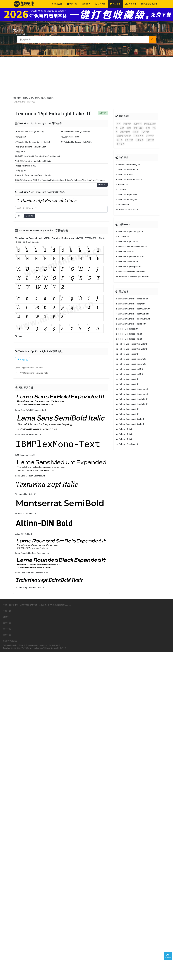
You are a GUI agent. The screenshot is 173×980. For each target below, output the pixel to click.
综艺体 (120, 140)
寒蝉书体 (127, 124)
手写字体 (121, 144)
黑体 (25, 98)
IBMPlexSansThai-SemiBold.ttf (130, 272)
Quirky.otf (121, 190)
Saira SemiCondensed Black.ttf (131, 324)
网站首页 (57, 4)
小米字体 (145, 132)
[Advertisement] (86, 77)
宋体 (31, 98)
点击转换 (30, 216)
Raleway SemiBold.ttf (127, 444)
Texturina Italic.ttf (125, 252)
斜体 (148, 128)
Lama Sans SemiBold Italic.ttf (28, 434)
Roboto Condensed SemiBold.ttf (131, 344)
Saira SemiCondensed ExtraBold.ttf (132, 314)
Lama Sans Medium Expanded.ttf (30, 476)
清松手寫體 (125, 132)
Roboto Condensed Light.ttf (129, 369)
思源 (43, 98)
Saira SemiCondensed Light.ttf (130, 304)
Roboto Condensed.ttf (127, 329)
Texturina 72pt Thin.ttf (127, 210)
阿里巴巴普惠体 (149, 4)
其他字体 (131, 4)
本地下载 (23, 360)
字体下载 (72, 4)
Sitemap (67, 605)
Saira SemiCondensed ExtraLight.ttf (133, 309)
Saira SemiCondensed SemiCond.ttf (133, 319)
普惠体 (50, 98)
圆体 (129, 128)
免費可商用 (103, 113)
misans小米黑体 (124, 136)
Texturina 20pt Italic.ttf (25, 494)
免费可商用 (138, 128)
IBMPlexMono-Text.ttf (25, 455)
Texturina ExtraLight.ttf (127, 200)
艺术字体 (140, 140)
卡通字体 (150, 140)
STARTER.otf (122, 237)
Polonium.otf (123, 205)
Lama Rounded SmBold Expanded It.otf (33, 553)
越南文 (136, 132)
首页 (24, 102)
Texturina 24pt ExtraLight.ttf (129, 232)
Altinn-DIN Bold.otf (24, 534)
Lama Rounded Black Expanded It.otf (32, 573)
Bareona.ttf (122, 185)
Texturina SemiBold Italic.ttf (129, 180)
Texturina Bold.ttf (124, 175)
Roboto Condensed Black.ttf (130, 419)
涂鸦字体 (150, 136)
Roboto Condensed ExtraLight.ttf (132, 389)
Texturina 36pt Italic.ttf (127, 195)
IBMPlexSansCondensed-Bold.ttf (131, 247)
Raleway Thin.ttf (124, 429)
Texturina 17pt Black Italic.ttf (130, 257)
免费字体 (138, 124)
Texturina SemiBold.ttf (127, 170)
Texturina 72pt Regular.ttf (128, 267)
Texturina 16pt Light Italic (37, 373)
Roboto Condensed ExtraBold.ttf (131, 399)
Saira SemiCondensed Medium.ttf (132, 299)
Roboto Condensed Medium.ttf (131, 359)
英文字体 (115, 4)
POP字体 (129, 140)
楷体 (37, 98)
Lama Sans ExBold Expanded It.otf (31, 410)
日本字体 (100, 4)
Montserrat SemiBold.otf (26, 514)
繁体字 (86, 4)
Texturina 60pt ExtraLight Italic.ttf (132, 277)
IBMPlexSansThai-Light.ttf (128, 164)
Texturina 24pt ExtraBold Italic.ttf (30, 588)
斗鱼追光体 (139, 136)
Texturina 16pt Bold (34, 368)
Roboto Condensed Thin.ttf (129, 334)
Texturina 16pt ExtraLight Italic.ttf (30, 238)
